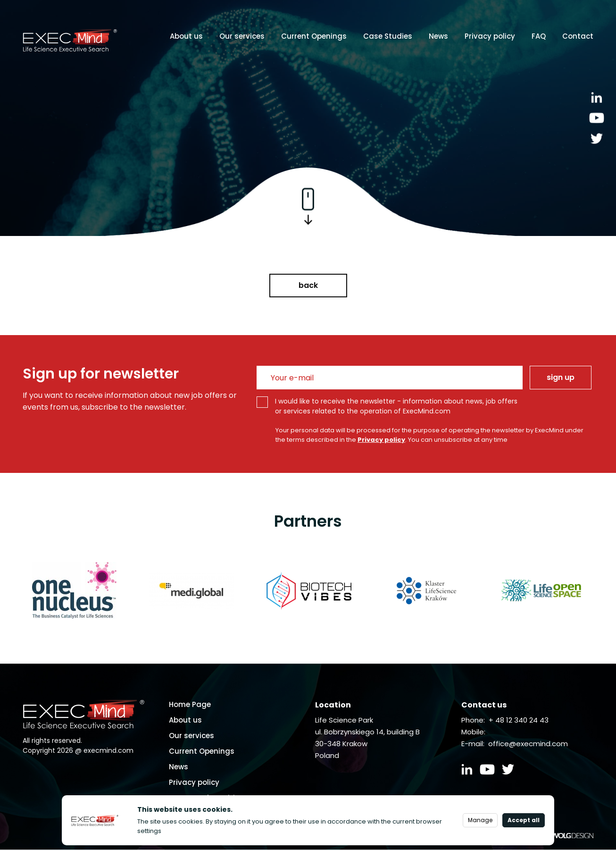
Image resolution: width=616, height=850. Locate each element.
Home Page (190, 704)
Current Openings (314, 36)
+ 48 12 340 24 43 (519, 720)
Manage (480, 820)
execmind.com (108, 750)
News (438, 36)
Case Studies (388, 36)
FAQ (539, 36)
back (308, 285)
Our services (242, 36)
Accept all (524, 820)
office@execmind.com (528, 744)
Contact (578, 36)
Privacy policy (490, 36)
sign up (561, 377)
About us (186, 36)
